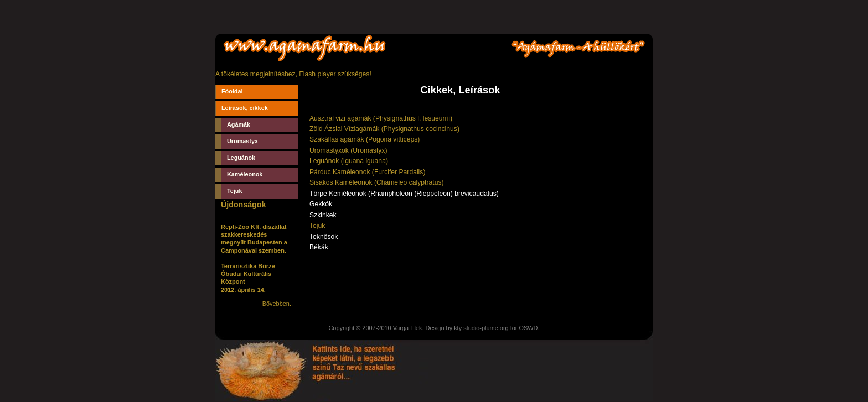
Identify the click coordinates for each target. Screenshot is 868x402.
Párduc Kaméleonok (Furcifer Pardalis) (367, 172)
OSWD (528, 328)
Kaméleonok (245, 174)
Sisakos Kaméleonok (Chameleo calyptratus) (377, 182)
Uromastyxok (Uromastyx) (348, 150)
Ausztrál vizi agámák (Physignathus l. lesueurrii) (381, 118)
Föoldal (232, 91)
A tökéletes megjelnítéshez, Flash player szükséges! (293, 74)
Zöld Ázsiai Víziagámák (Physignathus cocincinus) (384, 129)
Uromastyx (242, 141)
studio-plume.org (486, 328)
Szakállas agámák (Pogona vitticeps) (365, 139)
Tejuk (234, 191)
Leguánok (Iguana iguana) (349, 161)
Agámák (239, 124)
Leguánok (241, 158)
